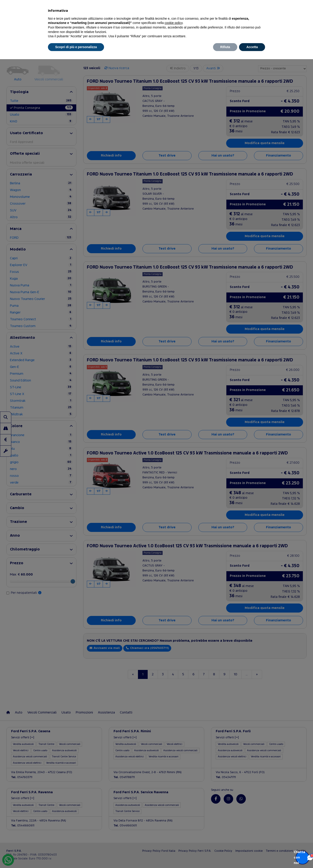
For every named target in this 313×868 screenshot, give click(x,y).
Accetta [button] (252, 47)
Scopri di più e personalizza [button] (76, 47)
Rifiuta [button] (225, 47)
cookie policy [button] (174, 23)
